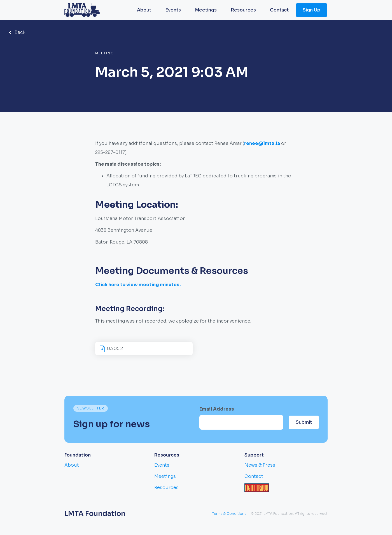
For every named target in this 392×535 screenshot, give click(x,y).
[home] (82, 10)
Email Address (217, 409)
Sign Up (312, 10)
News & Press (260, 465)
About (144, 10)
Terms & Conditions (229, 514)
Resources (243, 10)
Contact (279, 10)
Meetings (206, 10)
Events (173, 10)
